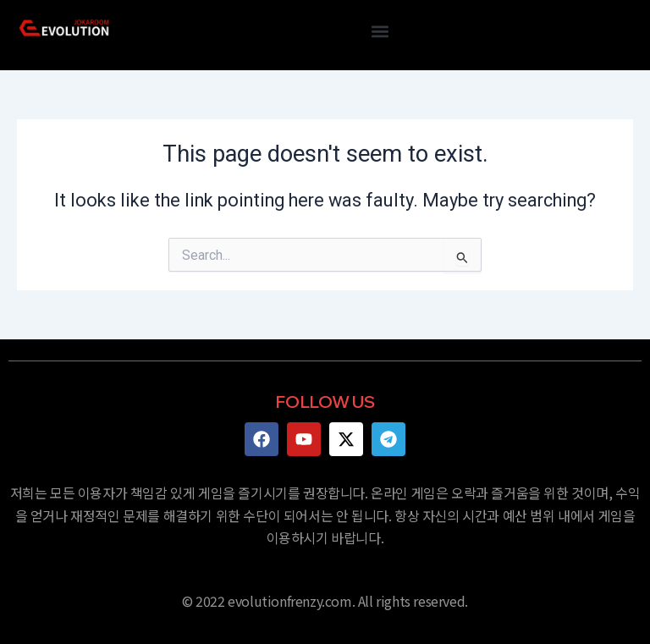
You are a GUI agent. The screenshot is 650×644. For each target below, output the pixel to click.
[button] (380, 31)
